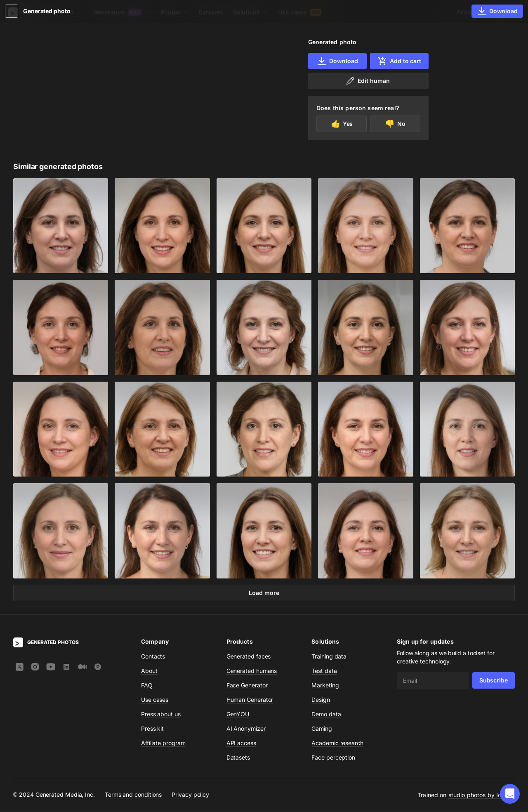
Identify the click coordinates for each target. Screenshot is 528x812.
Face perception (333, 758)
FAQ (147, 686)
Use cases (300, 12)
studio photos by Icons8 (482, 795)
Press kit (152, 729)
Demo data (326, 714)
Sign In (503, 12)
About (149, 671)
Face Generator (247, 686)
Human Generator (250, 700)
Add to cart (399, 61)
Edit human (367, 81)
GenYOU (238, 714)
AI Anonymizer (246, 729)
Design (321, 700)
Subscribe (494, 681)
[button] (510, 794)
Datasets (211, 12)
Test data (324, 671)
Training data (329, 657)
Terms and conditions (133, 795)
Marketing (325, 686)
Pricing (467, 12)
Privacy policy (190, 795)
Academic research (337, 743)
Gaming (322, 729)
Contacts (153, 657)
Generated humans (252, 671)
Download (337, 61)
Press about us (161, 714)
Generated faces (249, 657)
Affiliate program (163, 743)
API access (241, 743)
